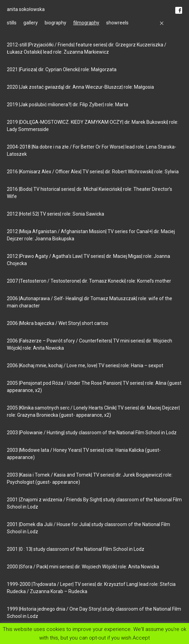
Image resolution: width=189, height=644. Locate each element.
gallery (31, 23)
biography (55, 23)
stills (12, 23)
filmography (86, 23)
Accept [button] (141, 638)
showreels (117, 23)
